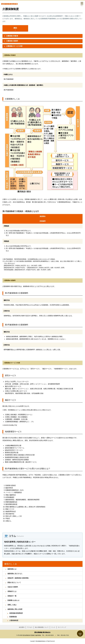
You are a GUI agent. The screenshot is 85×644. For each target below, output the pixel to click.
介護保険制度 (14, 620)
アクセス (30, 627)
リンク (53, 627)
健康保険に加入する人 (15, 574)
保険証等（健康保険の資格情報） (19, 578)
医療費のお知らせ (13, 600)
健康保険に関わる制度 (15, 609)
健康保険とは (12, 569)
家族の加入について (14, 582)
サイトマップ (62, 627)
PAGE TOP (80, 634)
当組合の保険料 (13, 587)
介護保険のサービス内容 (14, 46)
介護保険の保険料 (12, 41)
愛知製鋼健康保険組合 (10, 4)
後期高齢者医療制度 (16, 613)
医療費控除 (13, 617)
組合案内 (22, 627)
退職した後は (12, 605)
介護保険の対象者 (12, 36)
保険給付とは (12, 591)
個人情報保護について (42, 627)
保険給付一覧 (12, 596)
